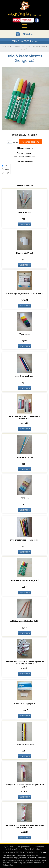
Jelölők (24, 49)
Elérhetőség (39, 847)
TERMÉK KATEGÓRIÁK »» (24, 41)
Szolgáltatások (23, 847)
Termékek (16, 47)
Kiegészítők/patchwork (34, 47)
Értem (43, 853)
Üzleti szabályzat (14, 849)
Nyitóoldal (8, 847)
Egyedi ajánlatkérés (34, 849)
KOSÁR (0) (28, 34)
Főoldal (6, 47)
